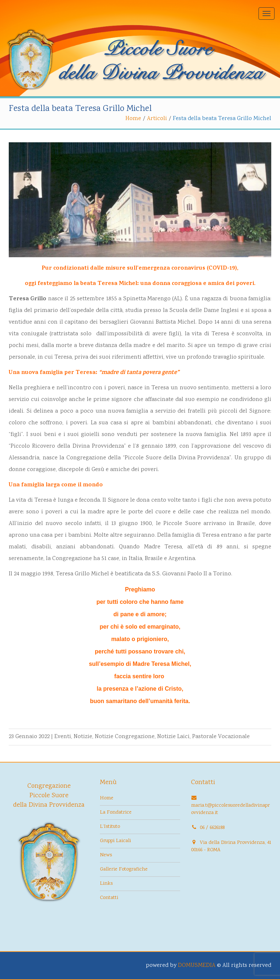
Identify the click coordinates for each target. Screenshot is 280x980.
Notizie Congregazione (125, 737)
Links (106, 884)
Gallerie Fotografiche (124, 869)
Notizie (83, 737)
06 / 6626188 (212, 828)
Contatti (109, 898)
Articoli (157, 119)
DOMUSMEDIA (197, 966)
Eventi (63, 737)
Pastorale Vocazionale (221, 737)
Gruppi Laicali (115, 841)
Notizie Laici (173, 737)
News (106, 855)
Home (133, 119)
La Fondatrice (116, 813)
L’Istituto (110, 827)
